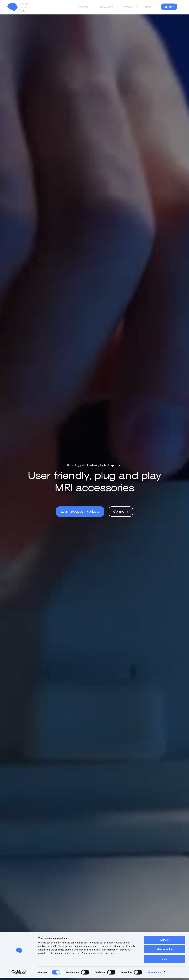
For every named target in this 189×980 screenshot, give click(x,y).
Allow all (165, 942)
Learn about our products (80, 512)
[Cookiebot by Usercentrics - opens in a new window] (19, 974)
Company (128, 7)
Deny (165, 961)
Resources (105, 7)
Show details (155, 974)
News (148, 7)
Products (83, 7)
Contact (168, 7)
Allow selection (165, 951)
